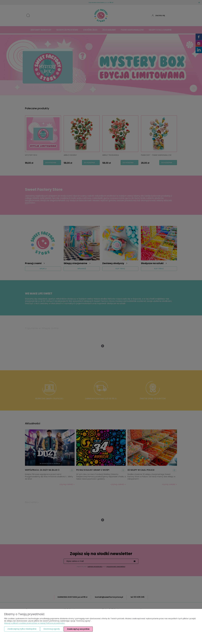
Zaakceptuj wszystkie (78, 629)
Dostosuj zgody (52, 629)
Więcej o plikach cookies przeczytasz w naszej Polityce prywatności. (34, 623)
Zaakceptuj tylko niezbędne (22, 629)
